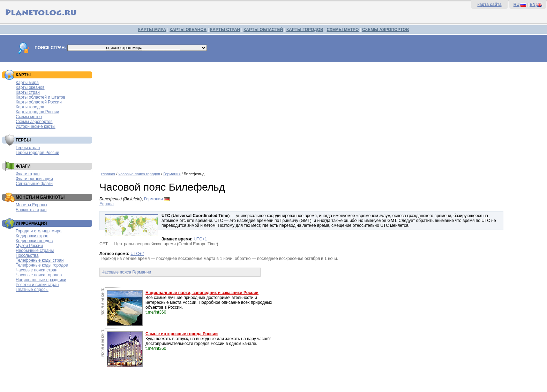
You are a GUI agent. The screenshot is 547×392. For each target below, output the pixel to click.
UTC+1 (200, 239)
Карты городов (30, 107)
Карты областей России (39, 102)
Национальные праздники (41, 280)
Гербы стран (28, 148)
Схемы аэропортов (34, 122)
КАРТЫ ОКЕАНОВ (188, 30)
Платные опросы (32, 290)
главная (108, 174)
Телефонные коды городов (42, 265)
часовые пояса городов (139, 174)
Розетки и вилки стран (37, 285)
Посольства (27, 255)
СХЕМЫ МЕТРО (343, 30)
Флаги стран (28, 174)
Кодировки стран (32, 236)
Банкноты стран (31, 210)
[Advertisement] (322, 114)
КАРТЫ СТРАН (225, 30)
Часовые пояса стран (37, 270)
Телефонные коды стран (40, 260)
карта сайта (489, 5)
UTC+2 (137, 254)
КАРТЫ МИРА (152, 30)
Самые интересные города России (182, 334)
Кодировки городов (34, 241)
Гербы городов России (38, 153)
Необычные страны (35, 251)
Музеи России (29, 246)
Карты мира (27, 83)
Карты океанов (30, 87)
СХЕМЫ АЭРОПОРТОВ (385, 30)
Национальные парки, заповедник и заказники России (202, 293)
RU (516, 5)
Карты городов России (37, 112)
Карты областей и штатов (40, 97)
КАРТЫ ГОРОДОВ (305, 30)
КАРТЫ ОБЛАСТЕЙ (263, 30)
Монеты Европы (31, 205)
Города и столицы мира (39, 231)
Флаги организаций (34, 179)
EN (533, 5)
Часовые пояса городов (39, 275)
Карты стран (28, 92)
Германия (172, 174)
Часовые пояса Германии (126, 272)
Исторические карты (36, 126)
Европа (107, 204)
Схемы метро (29, 117)
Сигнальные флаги (34, 184)
